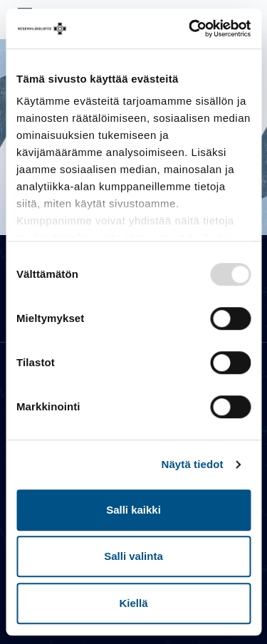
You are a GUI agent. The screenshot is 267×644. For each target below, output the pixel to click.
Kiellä (133, 603)
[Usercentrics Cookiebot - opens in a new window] (190, 28)
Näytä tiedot (193, 464)
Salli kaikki (133, 510)
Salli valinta (133, 556)
